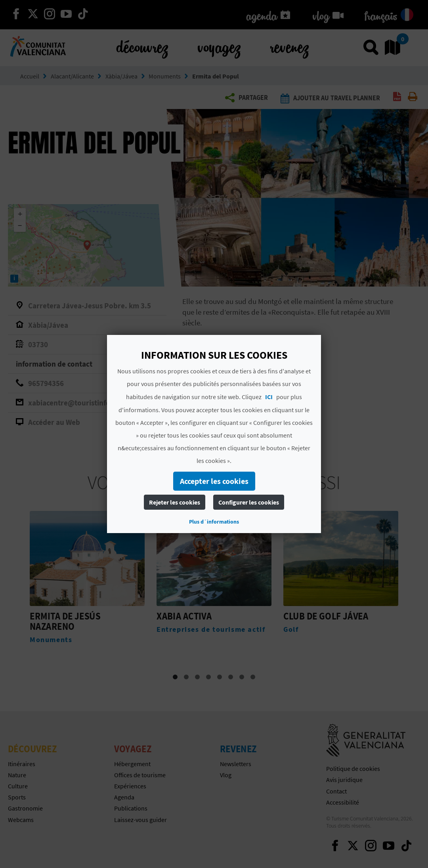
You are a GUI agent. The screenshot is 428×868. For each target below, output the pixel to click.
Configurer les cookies (249, 502)
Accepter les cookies (214, 481)
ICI (269, 397)
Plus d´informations (214, 522)
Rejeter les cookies (175, 502)
